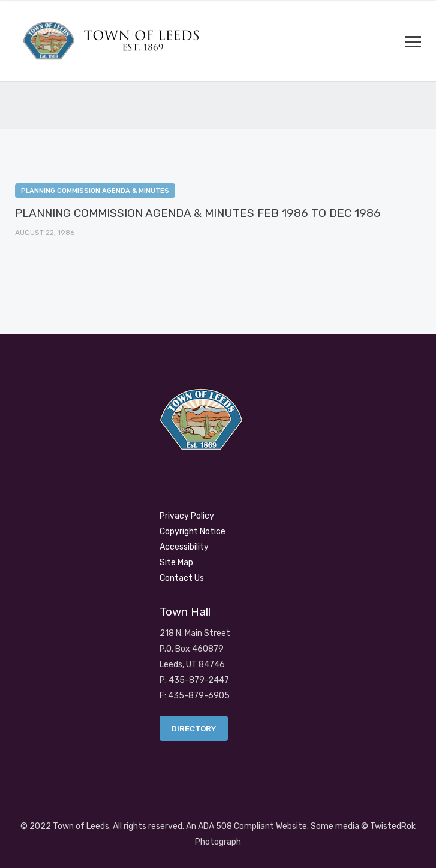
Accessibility (184, 547)
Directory (194, 729)
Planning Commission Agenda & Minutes (95, 191)
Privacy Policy (187, 516)
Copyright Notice (193, 531)
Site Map (176, 563)
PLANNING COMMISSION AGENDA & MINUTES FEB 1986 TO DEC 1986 (198, 213)
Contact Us (182, 578)
